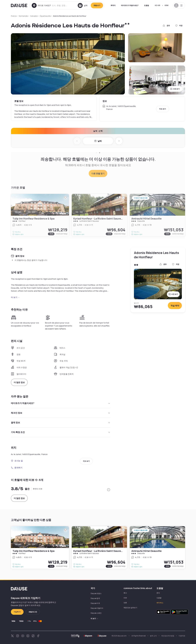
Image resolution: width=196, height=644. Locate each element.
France (14, 16)
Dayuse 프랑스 (96, 593)
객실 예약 (175, 306)
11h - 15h (18, 544)
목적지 (113, 5)
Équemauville (45, 16)
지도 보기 (163, 109)
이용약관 (182, 636)
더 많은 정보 (19, 382)
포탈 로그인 (33, 612)
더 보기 (15, 297)
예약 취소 (160, 603)
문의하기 (17, 468)
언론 (125, 603)
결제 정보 (61, 422)
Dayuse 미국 (95, 603)
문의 (158, 593)
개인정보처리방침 (168, 636)
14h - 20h (32, 544)
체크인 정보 (61, 413)
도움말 (146, 5)
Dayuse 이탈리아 (97, 608)
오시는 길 (17, 461)
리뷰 (125, 598)
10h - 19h (137, 544)
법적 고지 (153, 636)
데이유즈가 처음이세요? (130, 5)
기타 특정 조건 (61, 432)
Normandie (23, 16)
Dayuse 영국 (95, 598)
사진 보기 (175, 89)
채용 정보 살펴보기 (130, 608)
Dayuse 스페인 (96, 613)
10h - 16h (79, 544)
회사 (125, 593)
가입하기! (17, 612)
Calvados (34, 16)
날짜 (98, 141)
